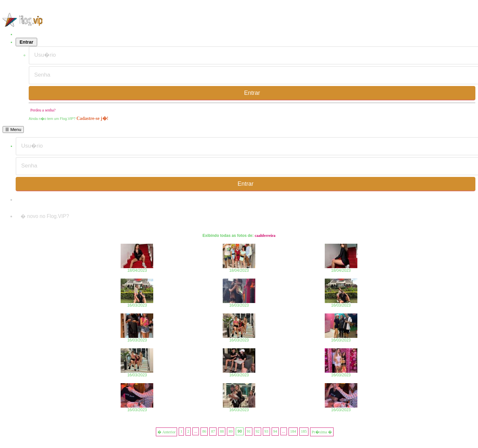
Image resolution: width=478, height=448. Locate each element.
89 (231, 431)
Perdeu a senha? (43, 110)
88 (222, 431)
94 (275, 431)
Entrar (26, 42)
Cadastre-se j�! (92, 118)
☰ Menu (13, 130)
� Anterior (166, 432)
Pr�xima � (322, 432)
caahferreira (265, 236)
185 (304, 431)
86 (204, 431)
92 (258, 431)
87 (213, 431)
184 (293, 431)
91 (249, 431)
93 (266, 431)
